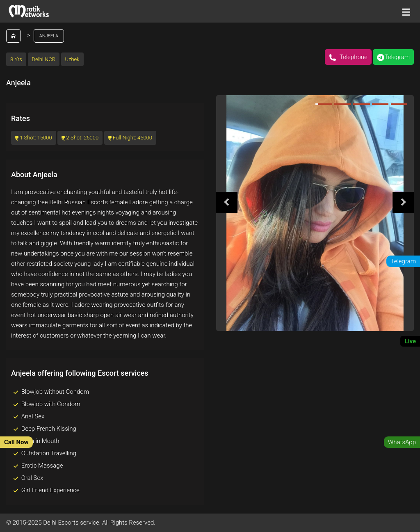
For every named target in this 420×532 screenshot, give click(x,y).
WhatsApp (402, 442)
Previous (227, 203)
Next (403, 203)
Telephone (348, 57)
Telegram (393, 57)
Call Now (16, 442)
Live (410, 341)
